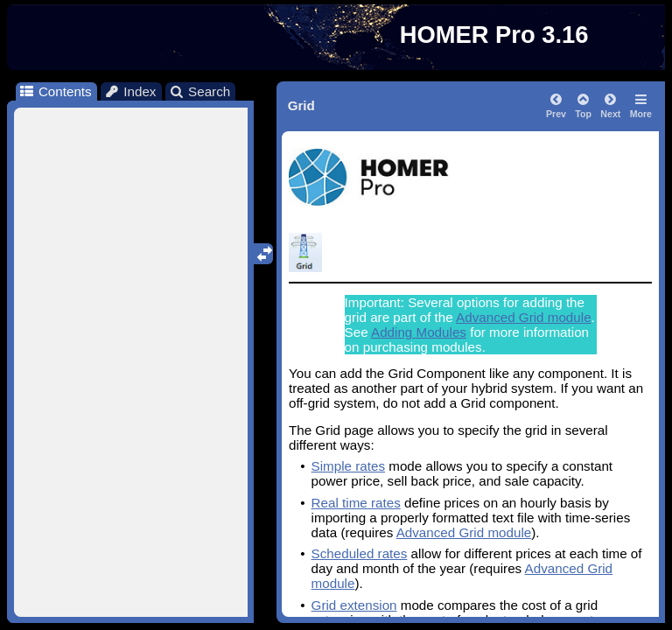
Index (130, 91)
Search (200, 91)
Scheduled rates (360, 553)
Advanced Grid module (524, 317)
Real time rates (356, 503)
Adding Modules (419, 332)
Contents (55, 91)
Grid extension (354, 605)
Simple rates (348, 466)
